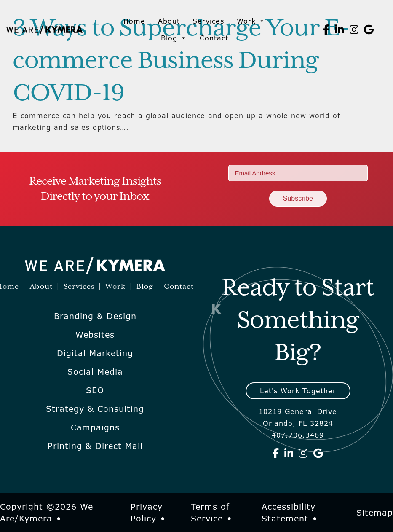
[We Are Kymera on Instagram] (354, 30)
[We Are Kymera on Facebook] (326, 30)
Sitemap (375, 513)
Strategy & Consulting (95, 409)
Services (208, 21)
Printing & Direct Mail (95, 446)
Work (251, 21)
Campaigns (95, 427)
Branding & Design (95, 316)
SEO (95, 390)
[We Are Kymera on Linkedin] (340, 30)
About (169, 21)
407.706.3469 (298, 435)
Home (134, 21)
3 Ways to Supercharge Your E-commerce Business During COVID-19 (181, 61)
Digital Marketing (95, 353)
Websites (95, 335)
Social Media (95, 372)
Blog (174, 38)
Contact (214, 38)
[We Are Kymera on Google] (369, 30)
